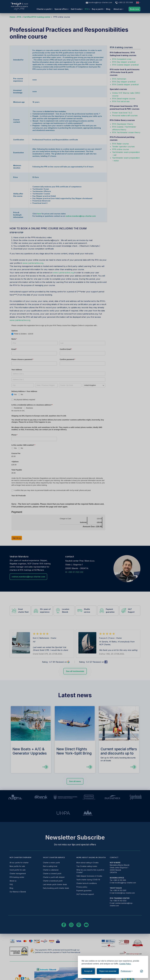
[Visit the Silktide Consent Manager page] (142, 971)
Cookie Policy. (125, 964)
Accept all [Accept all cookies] (88, 971)
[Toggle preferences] (127, 971)
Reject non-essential (108, 971)
